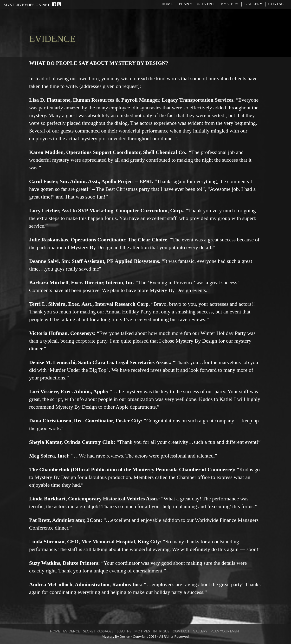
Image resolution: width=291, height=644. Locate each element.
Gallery (253, 4)
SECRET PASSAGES (98, 631)
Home (167, 4)
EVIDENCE (72, 631)
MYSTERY (229, 4)
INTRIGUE (161, 631)
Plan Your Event (197, 4)
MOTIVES (142, 631)
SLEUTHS (124, 631)
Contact (277, 4)
